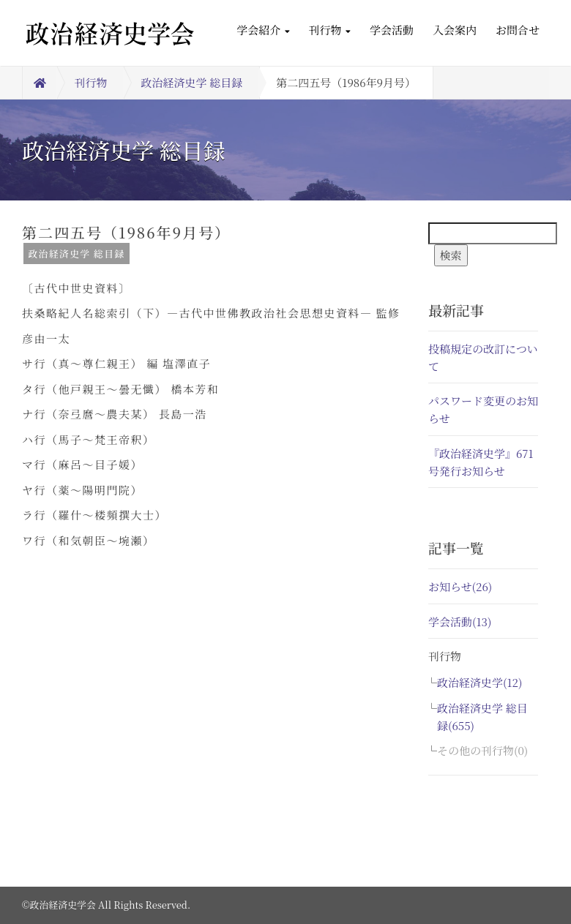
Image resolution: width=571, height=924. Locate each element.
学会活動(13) (460, 621)
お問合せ (518, 30)
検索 (451, 255)
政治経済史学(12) (479, 682)
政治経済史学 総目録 (192, 82)
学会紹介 (263, 30)
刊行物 (330, 30)
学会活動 (392, 30)
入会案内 (455, 30)
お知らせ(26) (460, 586)
